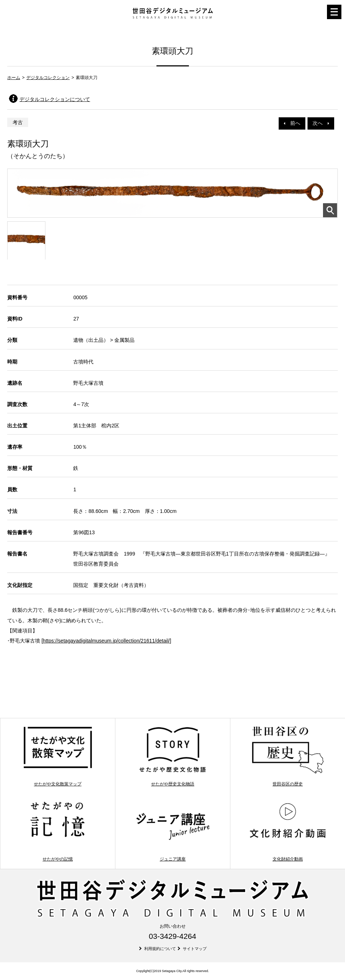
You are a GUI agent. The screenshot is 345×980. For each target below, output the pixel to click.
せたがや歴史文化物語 (173, 756)
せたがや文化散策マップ (58, 756)
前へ (292, 123)
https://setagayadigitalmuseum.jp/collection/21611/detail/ (106, 641)
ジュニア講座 (173, 831)
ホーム (14, 78)
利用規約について (160, 949)
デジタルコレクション (48, 78)
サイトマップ (195, 949)
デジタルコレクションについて (55, 99)
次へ (321, 123)
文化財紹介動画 (288, 831)
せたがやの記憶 (58, 831)
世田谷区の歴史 (288, 756)
